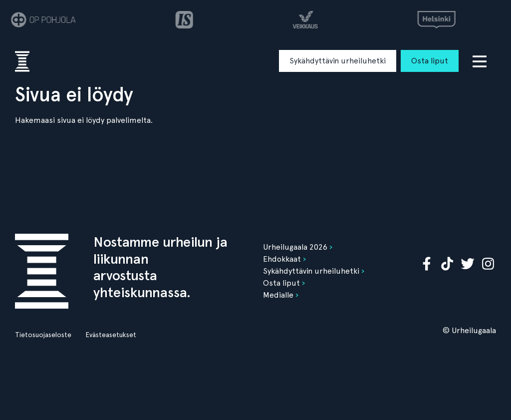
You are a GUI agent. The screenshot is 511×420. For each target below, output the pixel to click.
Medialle (278, 295)
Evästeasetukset (111, 335)
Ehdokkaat (282, 259)
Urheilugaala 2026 (295, 247)
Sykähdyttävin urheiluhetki (338, 61)
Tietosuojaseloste (43, 335)
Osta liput (430, 61)
